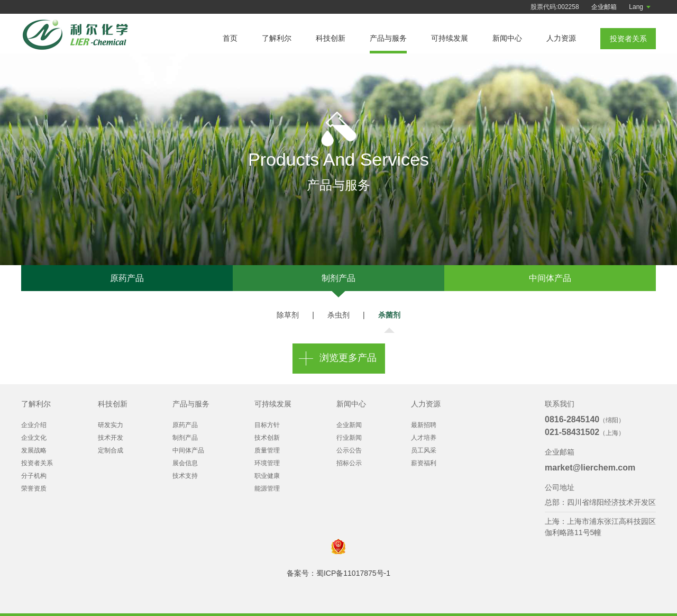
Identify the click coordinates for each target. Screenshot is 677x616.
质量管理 (267, 450)
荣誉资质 (34, 488)
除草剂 (288, 315)
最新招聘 (424, 425)
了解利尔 (277, 38)
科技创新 (331, 38)
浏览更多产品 (348, 358)
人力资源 (561, 38)
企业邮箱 (604, 7)
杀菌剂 (389, 315)
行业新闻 (349, 438)
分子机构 (34, 476)
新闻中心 (507, 38)
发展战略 (34, 450)
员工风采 (424, 450)
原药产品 (127, 278)
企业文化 (34, 438)
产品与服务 (388, 38)
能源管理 (267, 488)
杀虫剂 (338, 315)
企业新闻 (349, 425)
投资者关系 (37, 463)
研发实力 (111, 425)
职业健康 (267, 476)
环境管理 (267, 463)
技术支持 (185, 476)
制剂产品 (338, 278)
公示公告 (349, 450)
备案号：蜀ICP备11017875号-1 (338, 573)
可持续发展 (450, 38)
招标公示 (349, 463)
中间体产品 (550, 278)
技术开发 (111, 438)
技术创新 (267, 438)
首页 (230, 38)
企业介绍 (34, 425)
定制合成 (111, 450)
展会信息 (185, 463)
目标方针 (267, 425)
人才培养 (424, 438)
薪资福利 (424, 463)
